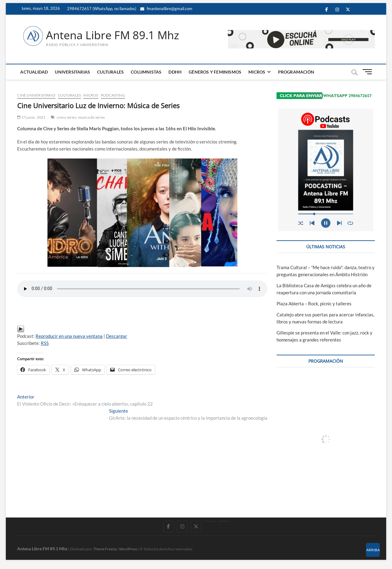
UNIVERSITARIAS (72, 72)
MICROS (257, 72)
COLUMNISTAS (146, 72)
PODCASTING (113, 95)
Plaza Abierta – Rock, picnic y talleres (314, 304)
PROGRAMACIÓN (296, 72)
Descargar (117, 336)
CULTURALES (110, 72)
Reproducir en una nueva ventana (69, 336)
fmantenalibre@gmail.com (166, 9)
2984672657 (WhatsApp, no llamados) (101, 9)
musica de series (91, 117)
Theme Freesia (105, 549)
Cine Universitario (36, 95)
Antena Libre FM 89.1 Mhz (113, 35)
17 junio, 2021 (31, 117)
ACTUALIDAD (34, 72)
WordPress (128, 549)
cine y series (67, 117)
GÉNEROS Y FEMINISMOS (215, 72)
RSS (45, 343)
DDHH (175, 72)
